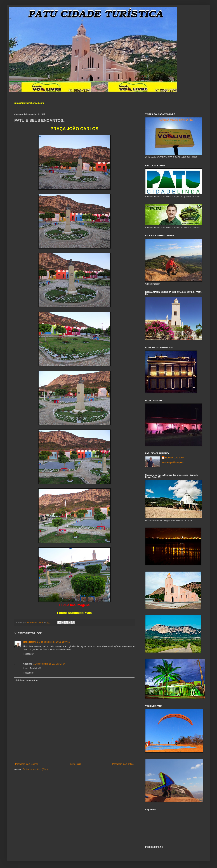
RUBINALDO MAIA (175, 458)
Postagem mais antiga (123, 764)
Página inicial (75, 764)
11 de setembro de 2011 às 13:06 (49, 664)
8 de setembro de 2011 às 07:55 (54, 642)
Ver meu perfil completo (173, 462)
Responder (28, 654)
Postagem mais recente (27, 764)
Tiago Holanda (30, 642)
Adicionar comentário (26, 680)
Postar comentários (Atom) (36, 769)
